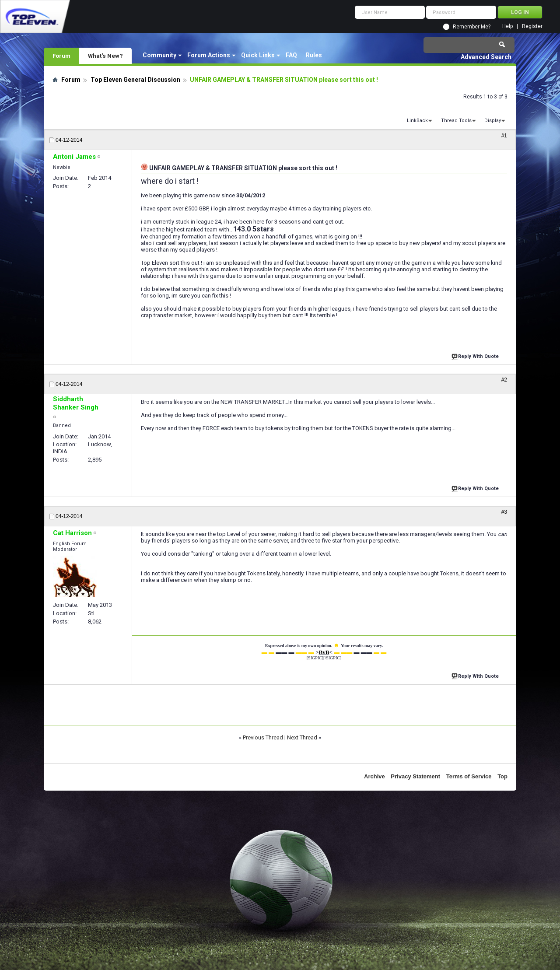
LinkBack (417, 121)
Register (532, 26)
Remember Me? (472, 27)
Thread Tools (456, 121)
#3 (504, 512)
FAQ (291, 55)
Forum (61, 56)
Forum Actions (209, 55)
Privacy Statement (415, 776)
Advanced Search (486, 57)
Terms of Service (469, 776)
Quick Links (258, 55)
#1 (504, 136)
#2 (504, 380)
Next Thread (302, 737)
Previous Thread (263, 737)
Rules (314, 55)
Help (507, 26)
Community (159, 55)
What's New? (105, 56)
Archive (374, 776)
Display (493, 121)
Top (502, 776)
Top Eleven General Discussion (135, 80)
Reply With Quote (476, 355)
